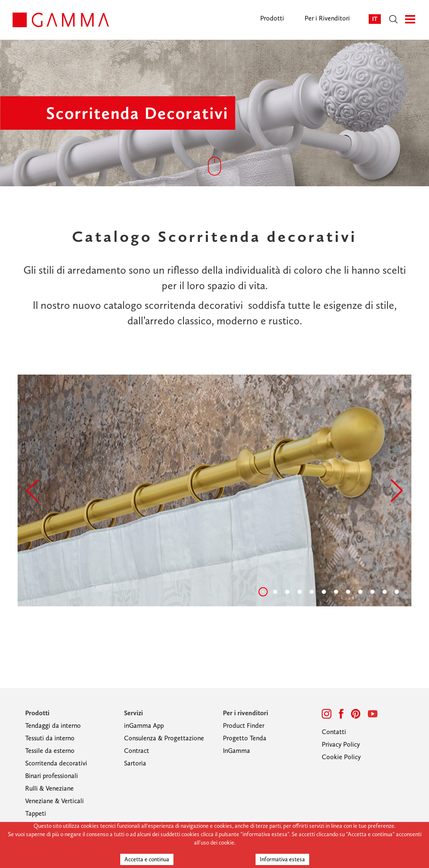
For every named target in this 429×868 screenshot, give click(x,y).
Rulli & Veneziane (49, 788)
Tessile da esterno (50, 751)
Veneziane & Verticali (54, 801)
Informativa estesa (282, 859)
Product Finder (244, 725)
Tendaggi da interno (53, 725)
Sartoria (135, 763)
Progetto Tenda (245, 738)
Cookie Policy (341, 757)
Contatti (334, 732)
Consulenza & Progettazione (164, 738)
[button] (32, 490)
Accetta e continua (147, 859)
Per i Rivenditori (327, 18)
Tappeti (36, 813)
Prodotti (272, 18)
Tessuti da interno (50, 738)
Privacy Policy (341, 744)
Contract (137, 751)
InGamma (236, 751)
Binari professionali (52, 776)
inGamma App (144, 725)
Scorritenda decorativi (56, 763)
